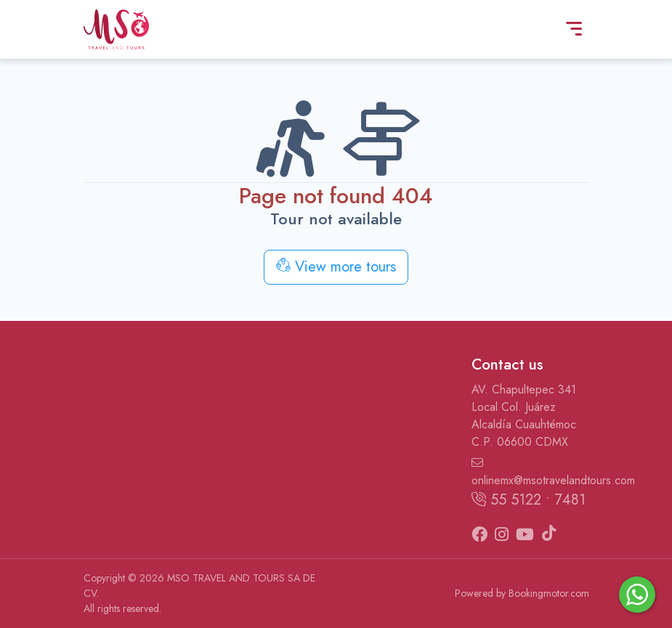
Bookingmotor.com (549, 593)
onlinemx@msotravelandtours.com (530, 473)
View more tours (336, 267)
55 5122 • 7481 (529, 500)
